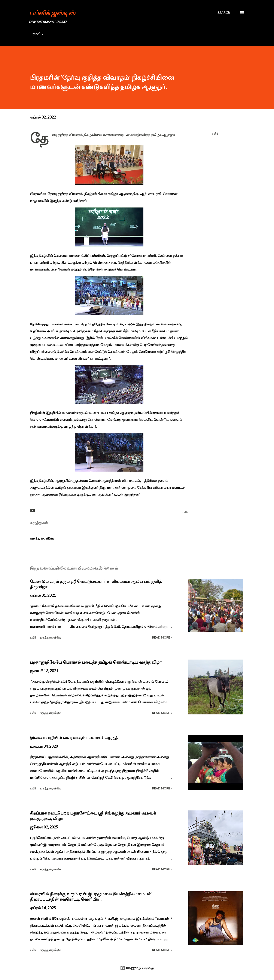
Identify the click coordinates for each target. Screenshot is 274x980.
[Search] (224, 13)
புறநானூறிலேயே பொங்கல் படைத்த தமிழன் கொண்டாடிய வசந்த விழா (96, 662)
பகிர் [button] (215, 134)
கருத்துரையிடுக (42, 538)
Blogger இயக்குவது (137, 968)
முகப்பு (37, 34)
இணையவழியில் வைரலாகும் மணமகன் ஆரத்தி (74, 738)
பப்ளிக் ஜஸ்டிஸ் (52, 13)
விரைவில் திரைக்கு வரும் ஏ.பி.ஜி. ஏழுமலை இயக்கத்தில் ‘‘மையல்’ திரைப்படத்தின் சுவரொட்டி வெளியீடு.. (91, 897)
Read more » (162, 637)
